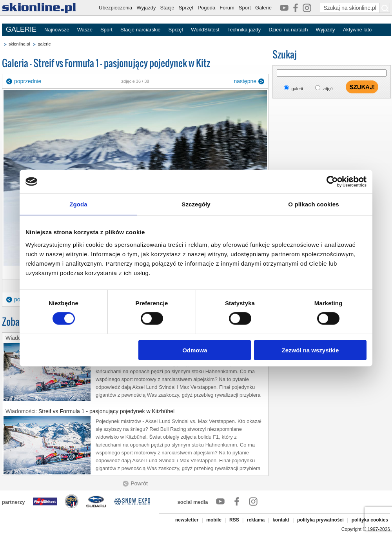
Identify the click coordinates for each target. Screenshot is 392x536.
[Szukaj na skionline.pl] (385, 8)
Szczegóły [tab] (196, 204)
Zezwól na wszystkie (310, 350)
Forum (227, 8)
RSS (234, 520)
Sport (245, 8)
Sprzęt (186, 8)
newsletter (187, 520)
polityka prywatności (320, 520)
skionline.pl (19, 44)
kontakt (281, 520)
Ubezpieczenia (115, 8)
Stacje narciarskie (141, 30)
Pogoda (206, 8)
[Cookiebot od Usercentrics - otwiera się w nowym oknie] (332, 182)
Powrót (139, 483)
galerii (297, 89)
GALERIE (21, 29)
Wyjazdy (146, 8)
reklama (256, 520)
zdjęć (328, 89)
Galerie (263, 8)
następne (245, 81)
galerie (44, 44)
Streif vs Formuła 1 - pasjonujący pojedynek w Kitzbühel (106, 411)
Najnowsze (57, 30)
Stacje (167, 8)
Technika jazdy (244, 30)
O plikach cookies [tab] (313, 204)
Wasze (85, 30)
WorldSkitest (205, 30)
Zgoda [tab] (78, 204)
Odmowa (195, 350)
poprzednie (28, 81)
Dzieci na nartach (288, 30)
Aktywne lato (358, 30)
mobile (214, 520)
